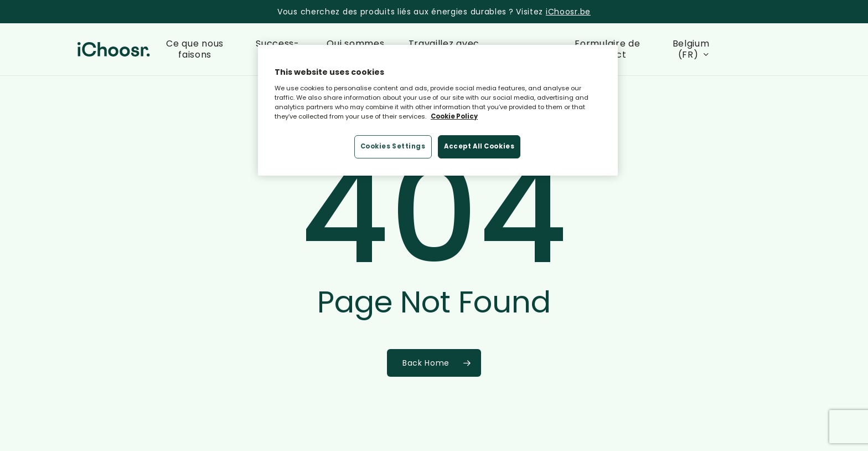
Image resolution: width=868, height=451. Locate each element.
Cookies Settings (393, 146)
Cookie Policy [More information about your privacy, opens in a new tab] (454, 116)
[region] (438, 110)
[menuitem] (693, 49)
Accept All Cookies (479, 146)
